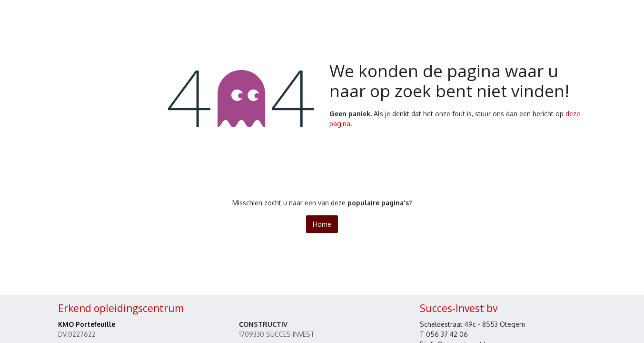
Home (322, 224)
